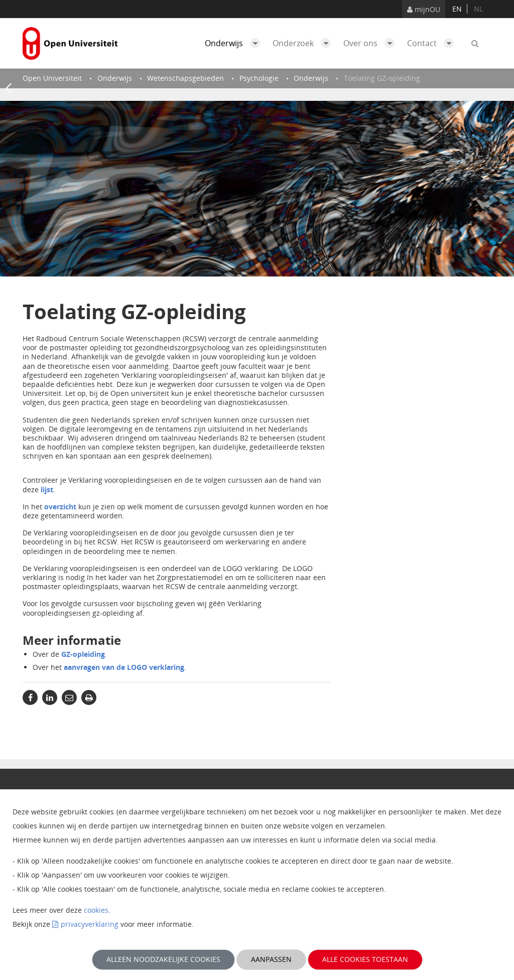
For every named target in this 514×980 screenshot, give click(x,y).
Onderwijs (235, 43)
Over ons (371, 43)
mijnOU (424, 9)
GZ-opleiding (83, 654)
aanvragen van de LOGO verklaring (124, 667)
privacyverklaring (90, 924)
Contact (433, 43)
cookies (96, 910)
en (457, 9)
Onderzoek (304, 43)
